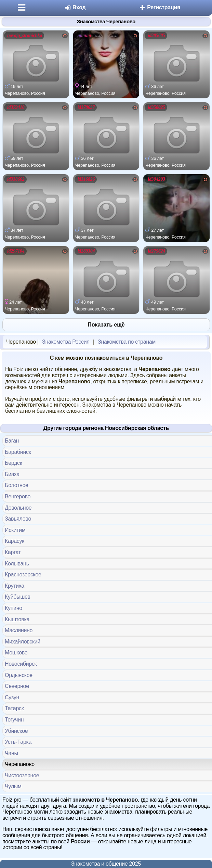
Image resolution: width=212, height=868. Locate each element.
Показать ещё (106, 325)
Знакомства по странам (127, 342)
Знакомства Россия (66, 342)
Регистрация (160, 7)
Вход (75, 7)
